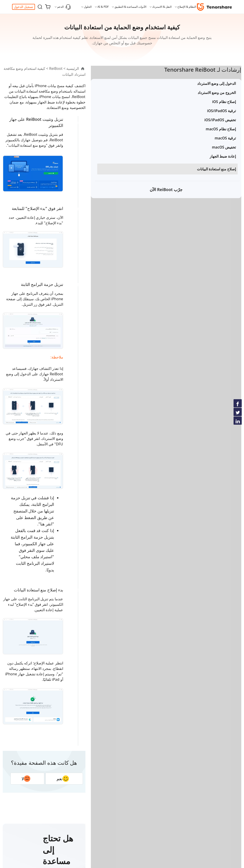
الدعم (64, 7)
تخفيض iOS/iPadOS (220, 128)
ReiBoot (143, 68)
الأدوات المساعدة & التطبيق (130, 7)
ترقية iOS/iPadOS (221, 119)
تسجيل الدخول (24, 7)
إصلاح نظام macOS (221, 137)
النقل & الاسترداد (162, 7)
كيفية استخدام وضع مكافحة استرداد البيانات (99, 68)
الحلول (88, 7)
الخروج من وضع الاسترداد (217, 100)
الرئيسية (160, 68)
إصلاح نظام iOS (224, 109)
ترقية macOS (225, 146)
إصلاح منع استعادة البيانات (216, 177)
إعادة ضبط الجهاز (223, 164)
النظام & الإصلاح (187, 7)
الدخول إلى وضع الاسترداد (217, 91)
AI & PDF (103, 7)
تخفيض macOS (224, 155)
